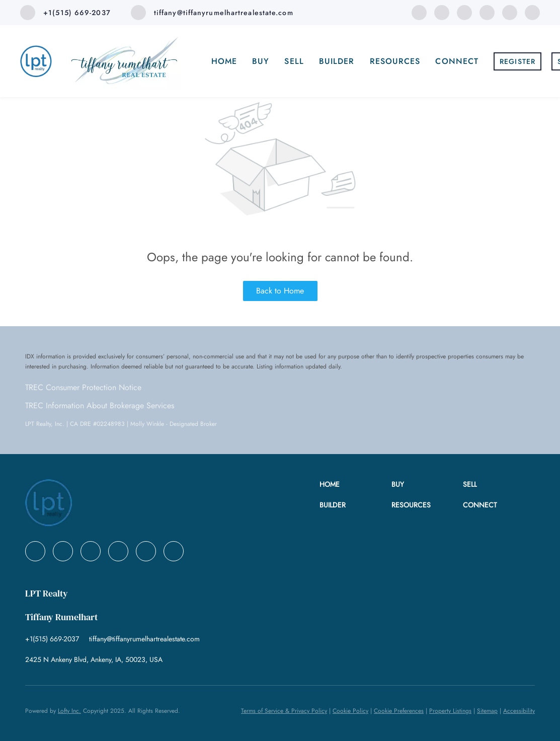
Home (224, 61)
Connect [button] (457, 61)
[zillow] (487, 12)
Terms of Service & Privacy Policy (284, 711)
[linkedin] (442, 12)
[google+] (532, 12)
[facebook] (419, 12)
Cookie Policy (350, 711)
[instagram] (510, 12)
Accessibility (519, 711)
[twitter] (464, 12)
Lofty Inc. (69, 711)
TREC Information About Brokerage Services (100, 405)
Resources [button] (395, 61)
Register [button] (517, 61)
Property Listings (450, 711)
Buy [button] (261, 61)
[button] (355, 485)
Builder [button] (337, 61)
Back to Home (280, 291)
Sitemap (487, 711)
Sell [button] (294, 61)
